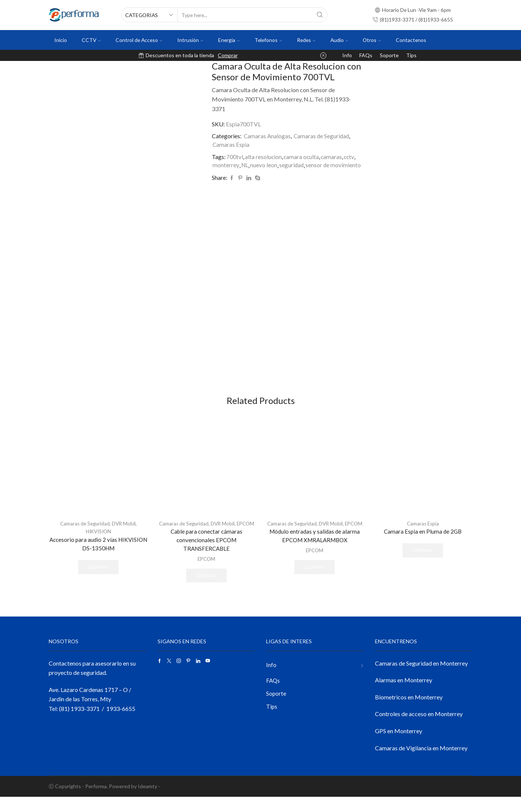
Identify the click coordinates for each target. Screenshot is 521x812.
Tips (411, 55)
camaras (333, 157)
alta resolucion (263, 157)
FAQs (366, 55)
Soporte (389, 55)
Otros (372, 40)
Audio (339, 40)
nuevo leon (264, 165)
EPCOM (206, 537)
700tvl (235, 157)
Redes (306, 40)
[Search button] (320, 15)
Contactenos (411, 40)
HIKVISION (98, 537)
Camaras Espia (231, 144)
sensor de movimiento (335, 165)
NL (245, 165)
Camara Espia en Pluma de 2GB (423, 538)
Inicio (61, 40)
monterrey (226, 165)
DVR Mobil (125, 529)
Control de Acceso (139, 40)
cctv (351, 157)
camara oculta (302, 157)
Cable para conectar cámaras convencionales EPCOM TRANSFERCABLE (207, 554)
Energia (229, 40)
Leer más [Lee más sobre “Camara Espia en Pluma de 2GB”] (423, 557)
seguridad (292, 165)
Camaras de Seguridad (323, 136)
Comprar (228, 55)
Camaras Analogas (268, 136)
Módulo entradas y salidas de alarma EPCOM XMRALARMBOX (315, 550)
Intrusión (190, 40)
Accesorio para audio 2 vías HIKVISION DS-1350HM (98, 550)
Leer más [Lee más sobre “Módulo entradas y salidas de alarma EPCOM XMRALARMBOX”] (315, 581)
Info (347, 55)
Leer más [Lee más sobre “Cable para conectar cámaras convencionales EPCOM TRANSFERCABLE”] (207, 590)
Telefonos (268, 40)
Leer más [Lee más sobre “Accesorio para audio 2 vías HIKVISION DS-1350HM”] (98, 573)
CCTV (91, 40)
